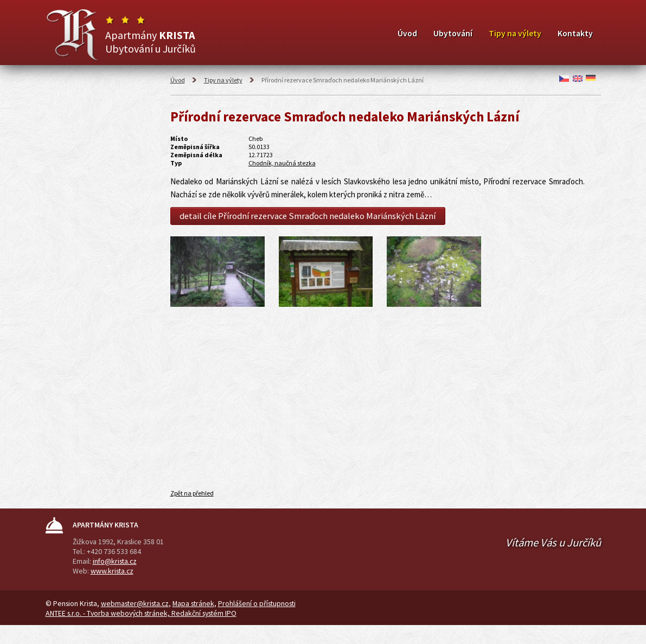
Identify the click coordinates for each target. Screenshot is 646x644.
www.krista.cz (112, 571)
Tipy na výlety (515, 33)
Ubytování (453, 33)
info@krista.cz (115, 561)
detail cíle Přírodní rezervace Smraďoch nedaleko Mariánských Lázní (308, 216)
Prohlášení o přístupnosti (257, 603)
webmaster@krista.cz (135, 603)
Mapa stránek (193, 603)
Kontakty (575, 33)
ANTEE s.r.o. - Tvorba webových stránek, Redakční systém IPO (141, 613)
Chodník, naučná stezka (282, 163)
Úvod (407, 33)
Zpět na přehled (192, 493)
